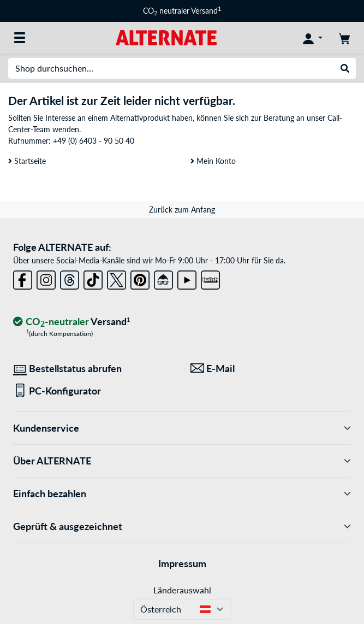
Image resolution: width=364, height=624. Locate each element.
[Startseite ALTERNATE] (166, 37)
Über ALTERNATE (182, 461)
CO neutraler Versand (182, 11)
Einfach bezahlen (182, 494)
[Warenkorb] (344, 38)
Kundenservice (182, 428)
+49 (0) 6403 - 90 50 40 (94, 141)
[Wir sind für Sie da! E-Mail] (271, 369)
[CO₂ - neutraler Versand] (71, 322)
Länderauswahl (182, 590)
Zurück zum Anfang (182, 210)
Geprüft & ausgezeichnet (182, 526)
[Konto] (313, 38)
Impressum (182, 563)
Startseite (27, 161)
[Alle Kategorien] (20, 38)
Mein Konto (213, 161)
